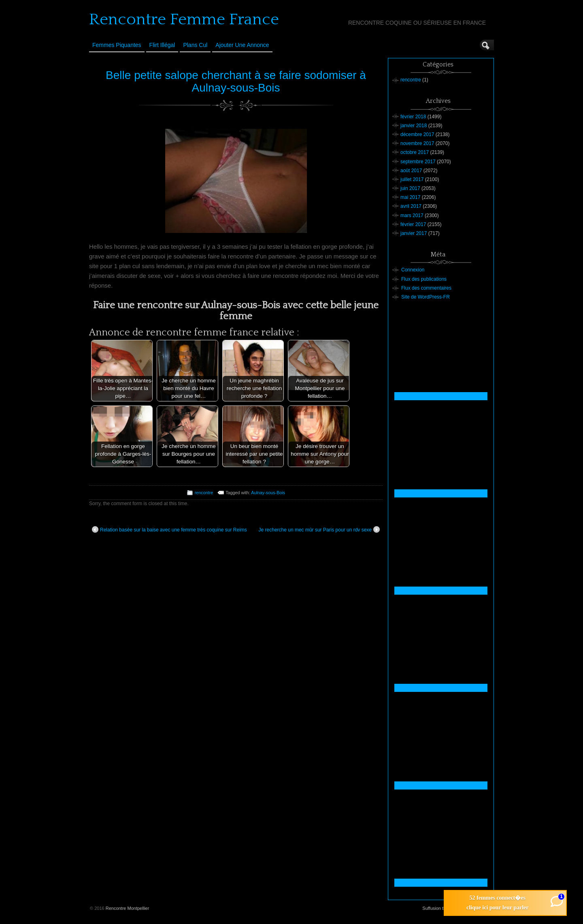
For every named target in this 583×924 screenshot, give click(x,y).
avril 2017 (411, 206)
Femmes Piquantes (117, 45)
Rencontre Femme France (184, 19)
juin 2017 (410, 188)
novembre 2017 (417, 143)
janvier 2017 (414, 233)
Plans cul (195, 45)
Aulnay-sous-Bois (268, 493)
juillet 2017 (412, 179)
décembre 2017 (417, 134)
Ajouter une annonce (242, 45)
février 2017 (413, 224)
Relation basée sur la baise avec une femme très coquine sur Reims (169, 529)
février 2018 (413, 117)
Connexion (413, 270)
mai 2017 (410, 197)
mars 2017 (412, 216)
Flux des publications (424, 279)
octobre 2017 (415, 152)
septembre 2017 (418, 162)
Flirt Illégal (162, 45)
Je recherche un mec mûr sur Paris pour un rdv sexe (319, 529)
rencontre (204, 493)
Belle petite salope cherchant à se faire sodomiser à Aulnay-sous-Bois (236, 81)
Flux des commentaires (426, 288)
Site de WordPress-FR (426, 297)
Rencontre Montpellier (128, 908)
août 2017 (411, 171)
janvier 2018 (414, 126)
